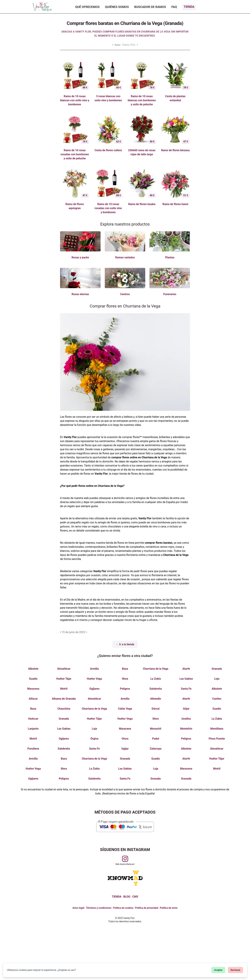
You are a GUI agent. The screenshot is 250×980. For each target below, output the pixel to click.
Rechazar (235, 970)
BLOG (127, 897)
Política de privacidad (146, 908)
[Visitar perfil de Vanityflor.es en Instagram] (125, 859)
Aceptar (218, 970)
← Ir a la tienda (125, 644)
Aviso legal (78, 908)
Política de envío (169, 908)
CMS (135, 897)
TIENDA (117, 897)
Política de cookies (123, 908)
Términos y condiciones (99, 908)
